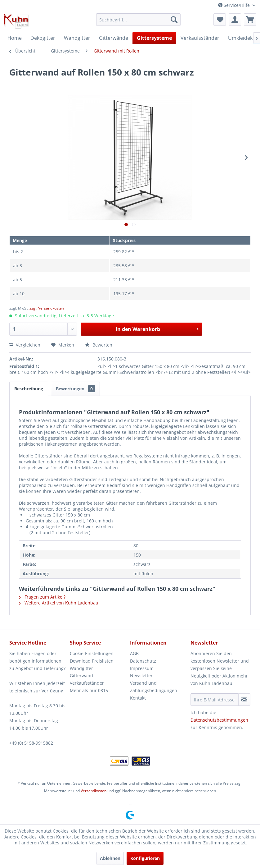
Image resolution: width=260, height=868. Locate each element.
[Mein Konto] (235, 20)
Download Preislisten (92, 661)
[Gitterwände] (114, 38)
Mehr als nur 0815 (89, 690)
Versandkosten (94, 791)
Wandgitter (81, 668)
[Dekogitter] (43, 38)
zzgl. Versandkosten (47, 308)
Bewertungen (75, 389)
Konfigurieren (145, 858)
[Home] (15, 38)
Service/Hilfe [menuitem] (235, 5)
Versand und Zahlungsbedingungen (154, 687)
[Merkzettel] (220, 20)
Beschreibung (29, 389)
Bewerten (99, 345)
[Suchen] (174, 20)
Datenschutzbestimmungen (219, 720)
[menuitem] (138, 20)
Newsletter (141, 675)
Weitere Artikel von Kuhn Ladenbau (59, 603)
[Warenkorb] (250, 20)
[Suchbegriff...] (138, 20)
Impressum (142, 668)
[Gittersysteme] (154, 38)
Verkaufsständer (87, 683)
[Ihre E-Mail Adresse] (215, 700)
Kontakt (138, 698)
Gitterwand (81, 675)
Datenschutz (143, 661)
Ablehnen (110, 858)
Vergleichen (25, 345)
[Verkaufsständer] (200, 38)
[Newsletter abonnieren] (244, 700)
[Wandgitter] (77, 38)
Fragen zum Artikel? (42, 597)
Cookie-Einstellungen (92, 653)
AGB (134, 653)
